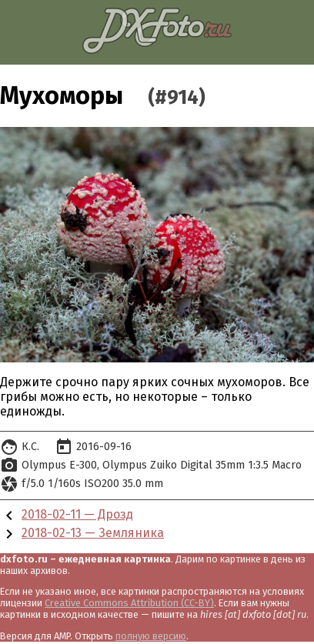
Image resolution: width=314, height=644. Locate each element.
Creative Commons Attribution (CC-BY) (129, 603)
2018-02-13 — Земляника (93, 533)
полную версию (151, 636)
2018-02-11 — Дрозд (77, 514)
